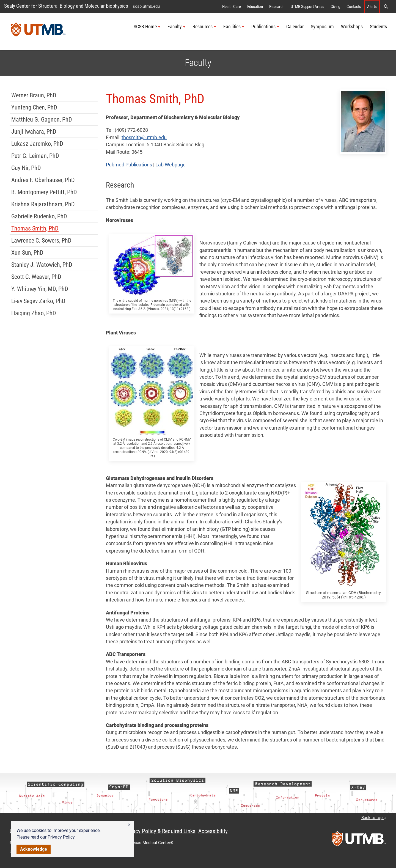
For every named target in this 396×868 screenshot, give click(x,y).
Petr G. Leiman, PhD (35, 156)
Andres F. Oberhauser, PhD (43, 180)
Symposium (322, 27)
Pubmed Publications (129, 165)
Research (277, 7)
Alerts (372, 7)
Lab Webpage (170, 165)
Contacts (354, 7)
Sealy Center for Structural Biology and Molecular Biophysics (66, 6)
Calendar (295, 27)
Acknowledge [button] (34, 849)
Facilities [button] (234, 27)
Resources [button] (204, 27)
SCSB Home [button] (147, 27)
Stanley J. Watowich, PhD (42, 265)
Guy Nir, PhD (26, 168)
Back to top (374, 818)
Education (255, 7)
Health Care (232, 7)
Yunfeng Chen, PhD (34, 107)
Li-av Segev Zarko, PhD (38, 301)
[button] (129, 825)
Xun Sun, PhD (27, 253)
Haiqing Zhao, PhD (34, 313)
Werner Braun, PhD (34, 95)
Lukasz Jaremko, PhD (37, 144)
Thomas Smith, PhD (35, 228)
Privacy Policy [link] (61, 837)
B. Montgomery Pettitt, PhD (44, 192)
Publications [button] (265, 27)
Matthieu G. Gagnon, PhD (42, 120)
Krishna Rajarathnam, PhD (43, 204)
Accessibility (213, 831)
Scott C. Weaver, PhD (36, 277)
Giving (335, 7)
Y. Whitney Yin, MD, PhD (40, 289)
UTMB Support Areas (307, 7)
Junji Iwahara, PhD (34, 132)
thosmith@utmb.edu (144, 138)
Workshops (352, 27)
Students (378, 27)
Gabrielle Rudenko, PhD (39, 216)
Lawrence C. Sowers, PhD (41, 241)
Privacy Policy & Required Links (160, 831)
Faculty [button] (176, 27)
